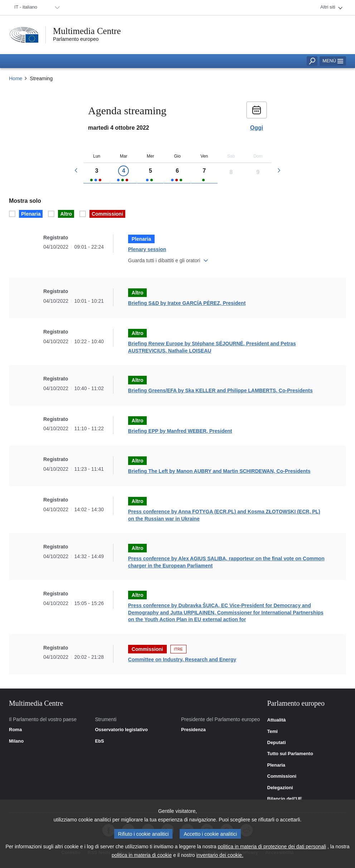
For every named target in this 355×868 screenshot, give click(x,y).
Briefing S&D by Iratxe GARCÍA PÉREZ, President (187, 303)
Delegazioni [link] (280, 788)
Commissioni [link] (282, 776)
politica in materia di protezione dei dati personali (272, 849)
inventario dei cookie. (220, 858)
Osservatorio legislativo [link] (121, 730)
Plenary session (147, 249)
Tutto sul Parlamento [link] (290, 754)
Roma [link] (15, 730)
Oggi (257, 128)
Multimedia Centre (87, 31)
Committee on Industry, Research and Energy (182, 660)
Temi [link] (273, 732)
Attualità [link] (277, 720)
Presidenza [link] (193, 730)
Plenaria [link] (276, 765)
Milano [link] (16, 741)
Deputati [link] (277, 743)
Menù (333, 61)
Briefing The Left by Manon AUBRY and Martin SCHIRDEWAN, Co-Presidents (219, 471)
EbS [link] (100, 741)
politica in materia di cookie (142, 858)
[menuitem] (36, 8)
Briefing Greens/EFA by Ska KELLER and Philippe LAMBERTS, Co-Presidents (220, 390)
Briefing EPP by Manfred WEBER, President (180, 431)
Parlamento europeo (76, 39)
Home (16, 78)
